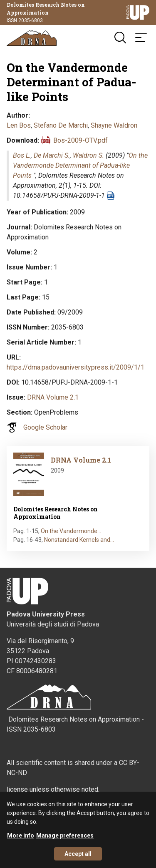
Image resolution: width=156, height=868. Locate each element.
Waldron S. (88, 155)
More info (21, 838)
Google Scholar (45, 427)
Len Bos (19, 125)
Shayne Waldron (114, 125)
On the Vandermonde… (71, 531)
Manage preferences (65, 838)
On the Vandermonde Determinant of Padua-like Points (80, 165)
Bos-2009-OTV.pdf (80, 140)
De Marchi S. (52, 155)
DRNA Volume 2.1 (53, 397)
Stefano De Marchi (61, 125)
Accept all (78, 857)
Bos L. (22, 155)
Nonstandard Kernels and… (79, 540)
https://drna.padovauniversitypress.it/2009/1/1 (76, 367)
